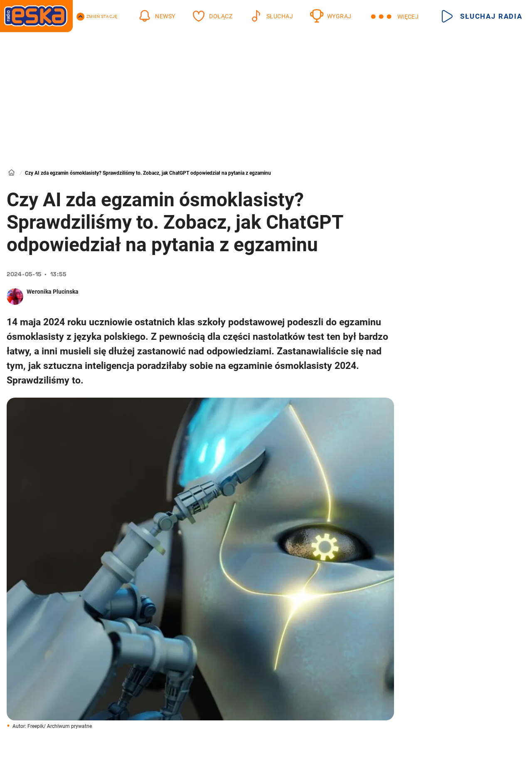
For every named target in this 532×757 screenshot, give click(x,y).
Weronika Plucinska (53, 292)
